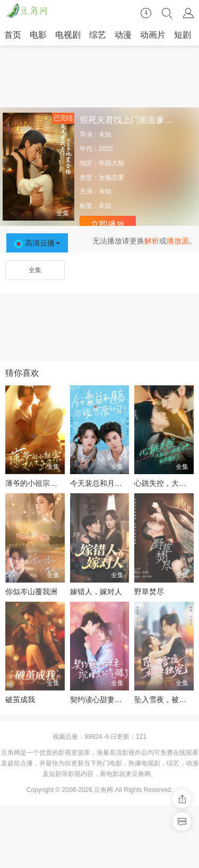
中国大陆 (111, 163)
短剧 (183, 35)
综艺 (98, 35)
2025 (106, 149)
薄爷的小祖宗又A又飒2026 (49, 483)
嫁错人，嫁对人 (96, 592)
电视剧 (68, 35)
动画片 (153, 35)
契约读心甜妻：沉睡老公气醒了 (122, 700)
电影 (38, 35)
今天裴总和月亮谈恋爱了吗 (115, 483)
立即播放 (108, 225)
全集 (35, 270)
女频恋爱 (111, 178)
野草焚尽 (149, 592)
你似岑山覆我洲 (31, 592)
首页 (13, 35)
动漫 (123, 35)
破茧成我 (20, 700)
